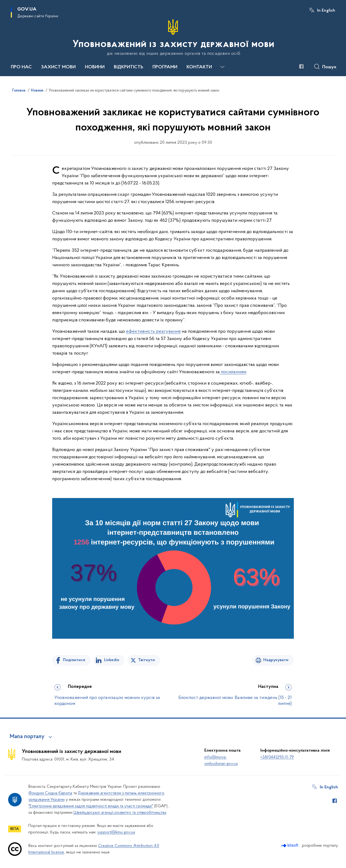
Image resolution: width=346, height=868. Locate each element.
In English (326, 11)
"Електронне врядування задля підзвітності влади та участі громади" (91, 806)
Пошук (329, 67)
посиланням (233, 372)
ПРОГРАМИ (165, 67)
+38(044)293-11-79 (277, 757)
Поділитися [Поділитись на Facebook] (74, 660)
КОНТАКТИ (199, 67)
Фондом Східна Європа (50, 793)
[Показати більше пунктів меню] (222, 67)
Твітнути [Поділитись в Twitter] (147, 660)
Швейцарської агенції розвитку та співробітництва (120, 813)
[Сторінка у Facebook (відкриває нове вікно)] (301, 66)
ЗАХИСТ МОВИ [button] (58, 67)
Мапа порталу (27, 737)
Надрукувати (276, 660)
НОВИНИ (95, 67)
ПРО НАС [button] (21, 67)
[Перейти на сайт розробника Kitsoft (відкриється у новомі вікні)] (290, 845)
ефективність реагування (153, 332)
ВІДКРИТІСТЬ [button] (129, 67)
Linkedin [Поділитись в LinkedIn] (112, 660)
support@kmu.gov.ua (116, 832)
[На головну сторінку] (173, 38)
